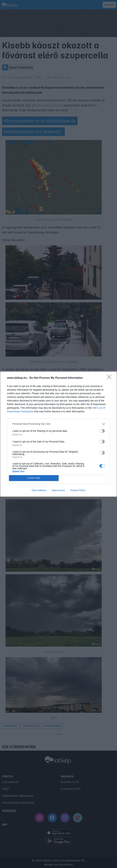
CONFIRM (34, 478)
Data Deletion (39, 490)
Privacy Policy (78, 490)
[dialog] (58, 434)
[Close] (110, 378)
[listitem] (59, 424)
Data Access (58, 490)
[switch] (102, 431)
